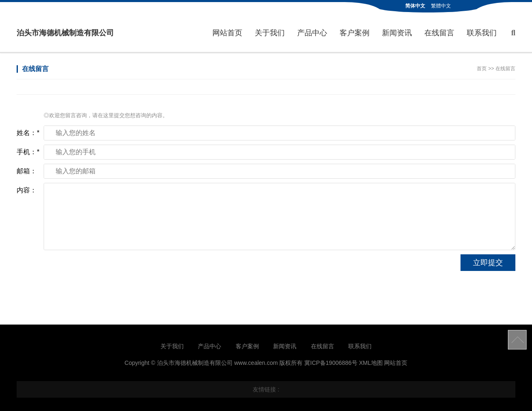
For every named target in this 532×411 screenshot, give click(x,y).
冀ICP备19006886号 (331, 363)
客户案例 (355, 33)
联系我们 (482, 33)
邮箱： (27, 171)
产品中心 (312, 33)
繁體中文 (441, 6)
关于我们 (270, 33)
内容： (27, 190)
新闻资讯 (397, 33)
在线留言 (439, 33)
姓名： (28, 133)
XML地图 (371, 363)
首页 (482, 69)
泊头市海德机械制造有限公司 (65, 33)
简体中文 (415, 6)
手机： (28, 152)
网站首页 (227, 33)
